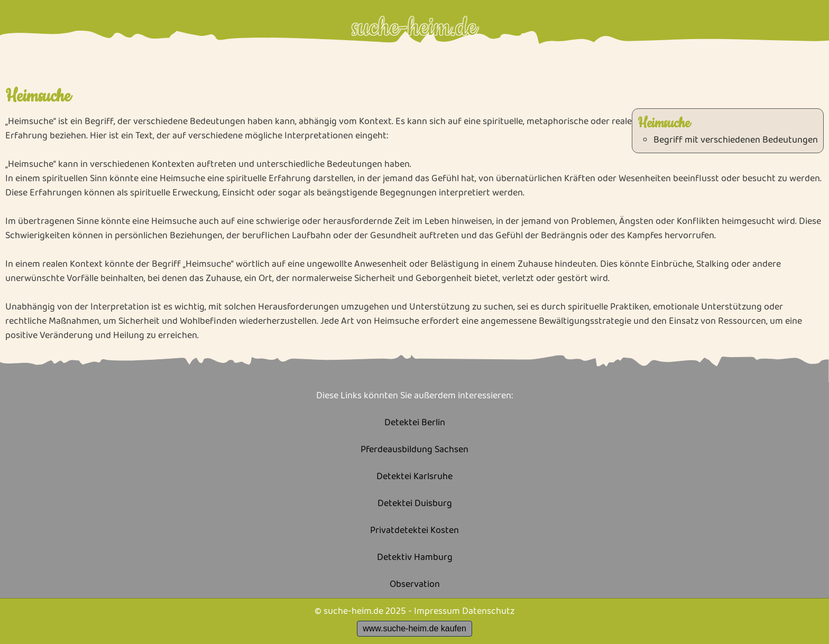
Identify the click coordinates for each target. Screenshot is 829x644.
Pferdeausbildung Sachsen (414, 450)
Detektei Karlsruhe (414, 477)
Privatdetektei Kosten (414, 531)
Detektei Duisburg (415, 504)
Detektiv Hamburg (415, 558)
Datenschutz (488, 611)
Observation (415, 585)
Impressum (437, 611)
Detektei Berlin (415, 423)
